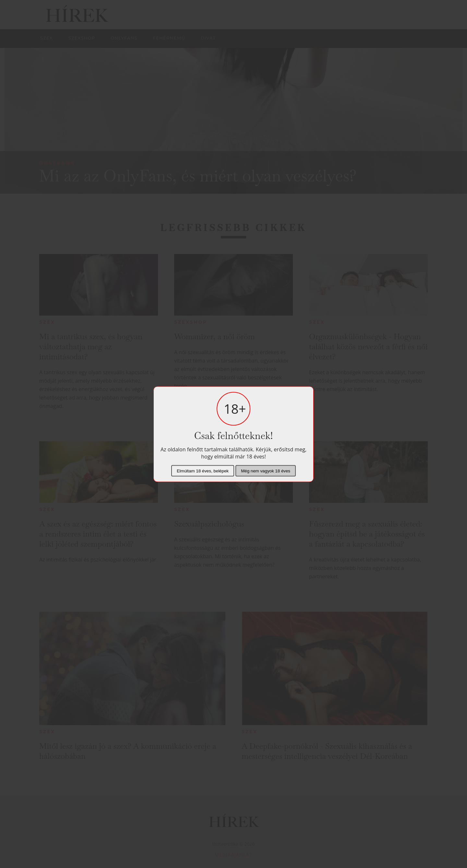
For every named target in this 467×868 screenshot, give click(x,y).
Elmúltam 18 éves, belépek (203, 471)
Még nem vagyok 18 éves (266, 471)
